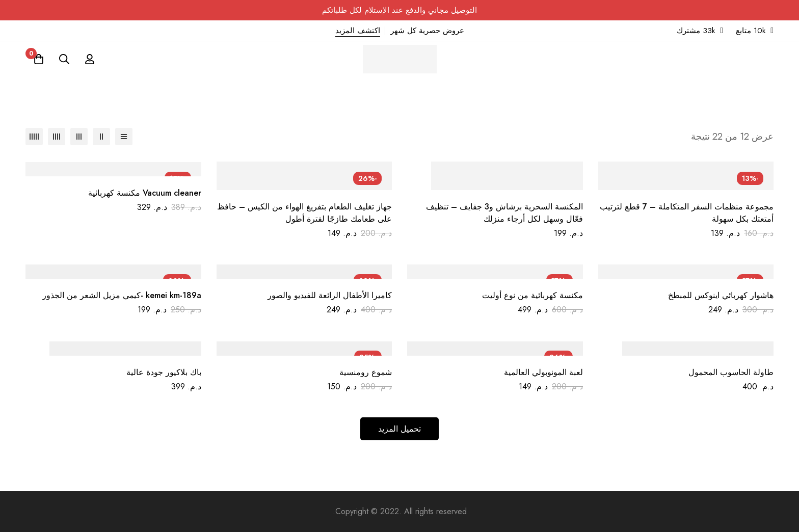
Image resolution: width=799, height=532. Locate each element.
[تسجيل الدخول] (90, 59)
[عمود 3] (79, 137)
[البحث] (64, 59)
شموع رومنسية (366, 372)
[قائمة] (124, 137)
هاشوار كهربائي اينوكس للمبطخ (721, 295)
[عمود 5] (34, 137)
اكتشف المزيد (358, 31)
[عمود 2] (101, 137)
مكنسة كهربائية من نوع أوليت (532, 295)
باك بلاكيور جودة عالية (164, 372)
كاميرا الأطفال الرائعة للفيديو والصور (330, 295)
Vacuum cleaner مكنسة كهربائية (145, 193)
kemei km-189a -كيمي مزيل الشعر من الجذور (122, 295)
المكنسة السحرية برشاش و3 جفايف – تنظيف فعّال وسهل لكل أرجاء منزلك (504, 213)
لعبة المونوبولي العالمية (543, 372)
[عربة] (39, 59)
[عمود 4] (57, 137)
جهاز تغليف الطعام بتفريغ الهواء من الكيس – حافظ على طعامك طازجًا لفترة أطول (304, 213)
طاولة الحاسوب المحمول (731, 372)
